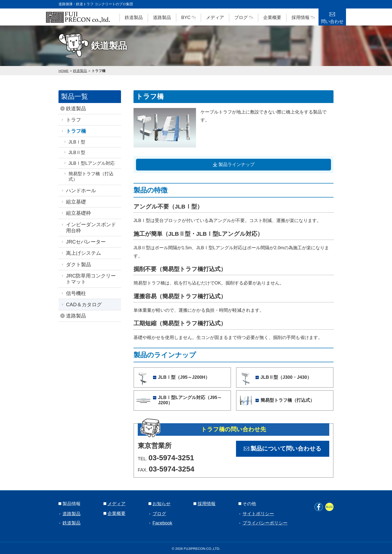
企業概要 (272, 17)
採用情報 (303, 17)
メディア (215, 17)
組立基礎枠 (77, 213)
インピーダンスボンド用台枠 (90, 227)
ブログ (244, 17)
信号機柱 (75, 293)
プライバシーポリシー (265, 522)
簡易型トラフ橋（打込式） (88, 176)
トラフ (72, 120)
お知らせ (159, 502)
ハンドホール (80, 190)
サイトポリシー (258, 512)
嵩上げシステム (82, 253)
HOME (64, 71)
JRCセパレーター (85, 242)
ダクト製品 (77, 264)
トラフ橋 (98, 71)
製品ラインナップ (234, 164)
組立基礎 (75, 202)
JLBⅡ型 (74, 152)
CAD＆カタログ (83, 304)
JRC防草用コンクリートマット (90, 279)
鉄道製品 (134, 17)
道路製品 (162, 17)
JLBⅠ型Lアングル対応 (89, 163)
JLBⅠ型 (74, 142)
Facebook (162, 522)
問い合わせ (332, 16)
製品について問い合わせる (283, 447)
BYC (188, 17)
